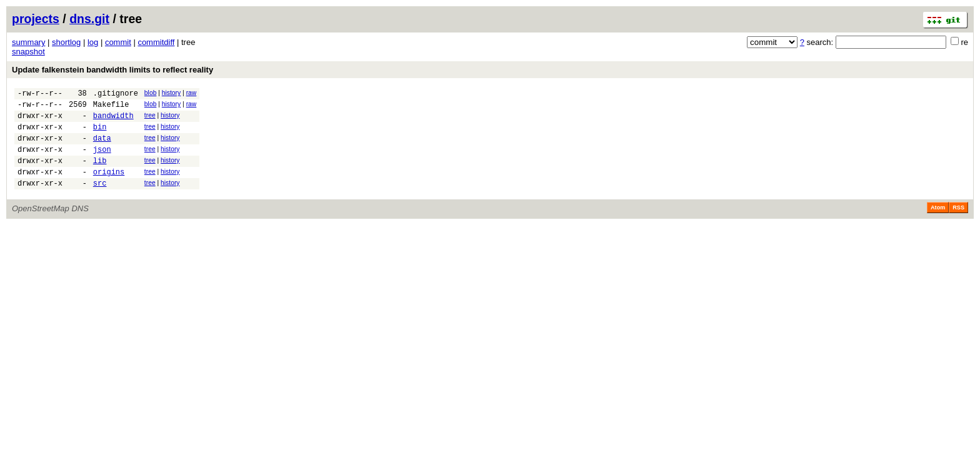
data (102, 147)
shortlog (66, 42)
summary (28, 42)
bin (100, 134)
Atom (938, 224)
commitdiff (156, 42)
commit (118, 42)
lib (100, 173)
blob (151, 93)
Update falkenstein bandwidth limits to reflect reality (112, 70)
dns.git (89, 19)
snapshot (28, 52)
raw (192, 93)
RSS (958, 224)
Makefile (111, 108)
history (171, 93)
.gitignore (116, 95)
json (102, 160)
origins (109, 187)
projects (36, 19)
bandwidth (113, 121)
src (100, 200)
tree (150, 119)
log (93, 42)
